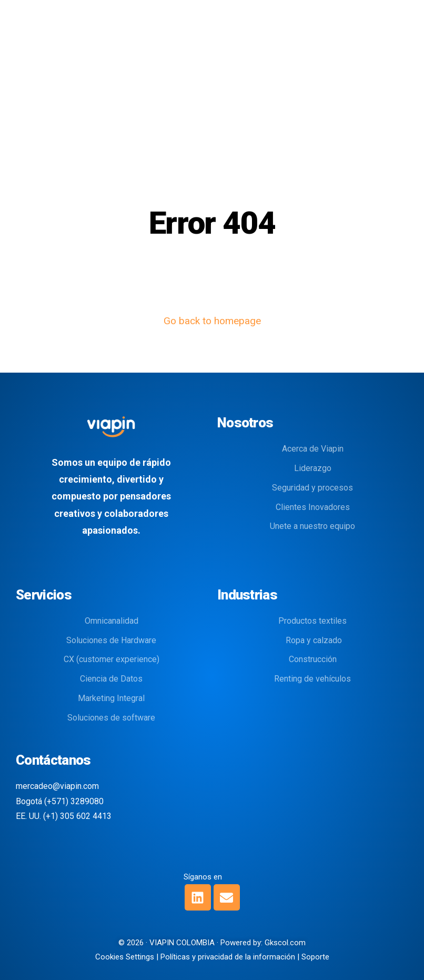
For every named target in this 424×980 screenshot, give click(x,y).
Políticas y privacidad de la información (228, 957)
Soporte (315, 957)
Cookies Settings (125, 957)
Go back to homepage (212, 321)
